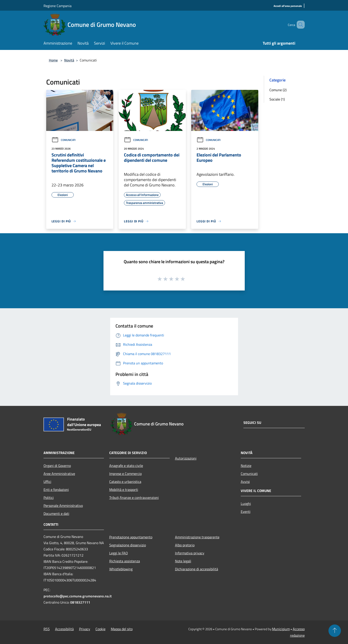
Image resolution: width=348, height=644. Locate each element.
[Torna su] (335, 631)
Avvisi (245, 482)
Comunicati (64, 140)
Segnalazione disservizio (128, 545)
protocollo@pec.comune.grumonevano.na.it (78, 596)
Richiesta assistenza (125, 561)
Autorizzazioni (186, 458)
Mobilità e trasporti (124, 490)
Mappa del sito (122, 629)
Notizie (246, 466)
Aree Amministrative (59, 474)
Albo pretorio (185, 545)
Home (53, 60)
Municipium (281, 629)
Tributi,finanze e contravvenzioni (134, 498)
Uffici (47, 482)
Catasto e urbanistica (125, 482)
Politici (49, 498)
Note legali (183, 561)
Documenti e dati (56, 514)
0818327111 (80, 602)
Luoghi (246, 504)
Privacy (85, 629)
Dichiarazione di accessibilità (197, 569)
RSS (47, 629)
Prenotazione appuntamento (131, 537)
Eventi (246, 512)
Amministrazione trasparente (197, 537)
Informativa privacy (190, 553)
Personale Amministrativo (63, 506)
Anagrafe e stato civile (126, 466)
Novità (69, 60)
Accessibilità (64, 629)
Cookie (100, 629)
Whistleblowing (121, 569)
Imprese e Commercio (125, 474)
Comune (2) (278, 90)
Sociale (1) (277, 99)
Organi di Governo (57, 466)
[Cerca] (299, 25)
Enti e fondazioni (56, 490)
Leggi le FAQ (119, 553)
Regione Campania (58, 6)
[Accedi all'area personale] (288, 6)
